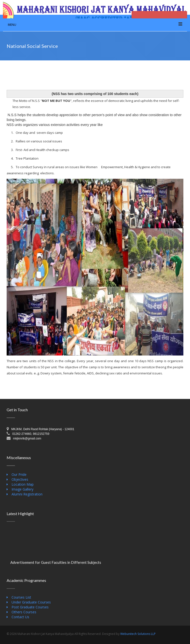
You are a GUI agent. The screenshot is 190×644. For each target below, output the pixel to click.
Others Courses (24, 612)
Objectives (20, 479)
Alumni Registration (27, 494)
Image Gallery (22, 489)
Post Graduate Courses (30, 607)
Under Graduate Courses (31, 602)
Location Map (23, 484)
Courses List (21, 597)
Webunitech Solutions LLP (138, 634)
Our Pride (19, 474)
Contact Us (20, 617)
